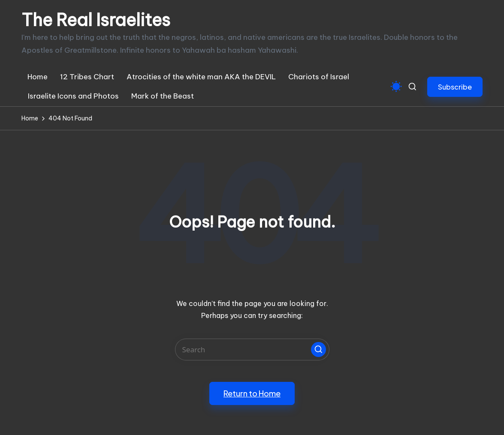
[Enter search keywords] (252, 349)
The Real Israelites (96, 20)
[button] (455, 87)
